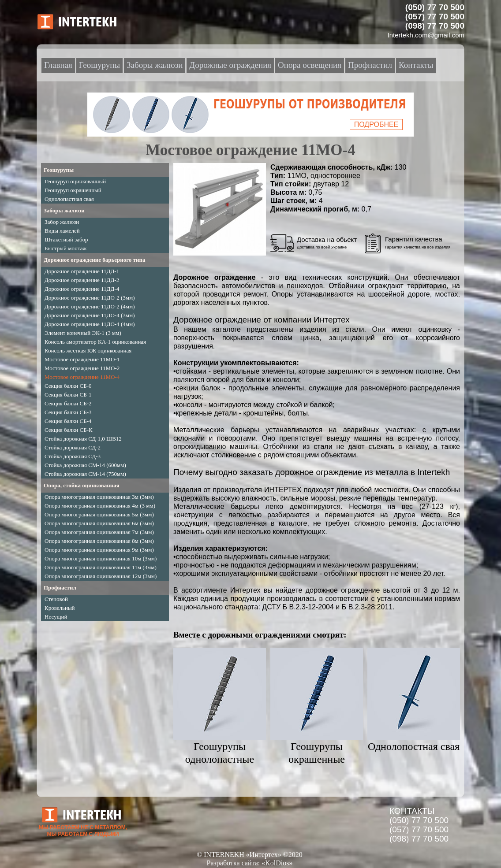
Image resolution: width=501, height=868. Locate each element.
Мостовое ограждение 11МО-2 (82, 368)
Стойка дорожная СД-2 (73, 447)
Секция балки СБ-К (69, 430)
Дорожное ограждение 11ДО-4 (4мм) (90, 324)
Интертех (245, 590)
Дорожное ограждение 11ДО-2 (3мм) (90, 298)
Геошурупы (59, 170)
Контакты (416, 65)
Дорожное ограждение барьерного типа (94, 260)
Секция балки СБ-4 (68, 421)
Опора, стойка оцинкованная (82, 485)
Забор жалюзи (62, 222)
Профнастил (60, 588)
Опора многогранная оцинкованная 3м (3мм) (99, 497)
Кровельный (60, 608)
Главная (58, 65)
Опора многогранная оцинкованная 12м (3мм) (101, 576)
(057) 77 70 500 (419, 829)
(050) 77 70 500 (419, 820)
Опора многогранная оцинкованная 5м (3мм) (99, 514)
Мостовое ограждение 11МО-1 (82, 359)
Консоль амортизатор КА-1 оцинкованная (95, 342)
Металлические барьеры (216, 430)
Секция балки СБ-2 (68, 403)
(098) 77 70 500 (419, 839)
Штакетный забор (66, 239)
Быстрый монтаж (66, 248)
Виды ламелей (62, 231)
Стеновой (56, 599)
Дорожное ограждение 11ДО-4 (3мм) (90, 315)
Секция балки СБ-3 (68, 412)
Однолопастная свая (69, 199)
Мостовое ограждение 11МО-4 (82, 377)
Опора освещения (310, 65)
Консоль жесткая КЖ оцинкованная (88, 351)
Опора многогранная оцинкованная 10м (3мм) (101, 558)
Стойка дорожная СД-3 (73, 456)
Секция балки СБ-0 (68, 386)
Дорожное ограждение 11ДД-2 (82, 280)
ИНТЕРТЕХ (283, 490)
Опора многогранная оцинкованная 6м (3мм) (99, 523)
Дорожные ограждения (230, 65)
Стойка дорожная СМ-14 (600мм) (85, 465)
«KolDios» (277, 863)
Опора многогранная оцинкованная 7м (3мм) (99, 532)
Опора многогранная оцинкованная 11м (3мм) (101, 567)
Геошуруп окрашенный (73, 190)
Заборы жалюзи (64, 210)
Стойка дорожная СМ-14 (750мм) (85, 474)
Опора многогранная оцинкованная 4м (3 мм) (100, 506)
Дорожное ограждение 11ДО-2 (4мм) (90, 306)
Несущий (56, 617)
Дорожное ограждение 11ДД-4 (82, 289)
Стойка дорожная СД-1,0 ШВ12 (83, 439)
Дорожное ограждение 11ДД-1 (82, 271)
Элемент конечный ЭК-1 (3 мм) (83, 333)
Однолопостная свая (414, 746)
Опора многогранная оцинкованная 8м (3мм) (99, 541)
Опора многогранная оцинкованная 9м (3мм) (99, 550)
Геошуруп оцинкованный (75, 181)
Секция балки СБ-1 (68, 395)
